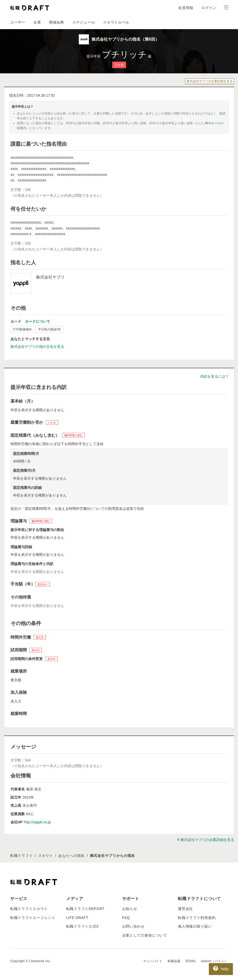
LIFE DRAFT (77, 918)
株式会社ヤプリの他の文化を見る (37, 347)
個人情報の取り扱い (195, 926)
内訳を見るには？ (214, 376)
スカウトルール (116, 22)
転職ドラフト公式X (83, 926)
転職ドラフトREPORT (86, 909)
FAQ (126, 918)
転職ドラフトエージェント (33, 918)
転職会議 (174, 961)
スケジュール (84, 22)
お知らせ (130, 909)
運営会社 (185, 909)
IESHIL (191, 961)
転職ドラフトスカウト (29, 909)
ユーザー (18, 22)
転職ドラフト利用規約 (197, 918)
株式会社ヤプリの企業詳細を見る (210, 81)
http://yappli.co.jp (37, 822)
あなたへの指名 (71, 856)
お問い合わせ (133, 926)
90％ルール (213, 123)
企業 (37, 22)
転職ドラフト (21, 856)
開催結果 (57, 22)
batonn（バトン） (215, 961)
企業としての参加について (145, 935)
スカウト (46, 856)
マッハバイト (153, 961)
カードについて (38, 321)
